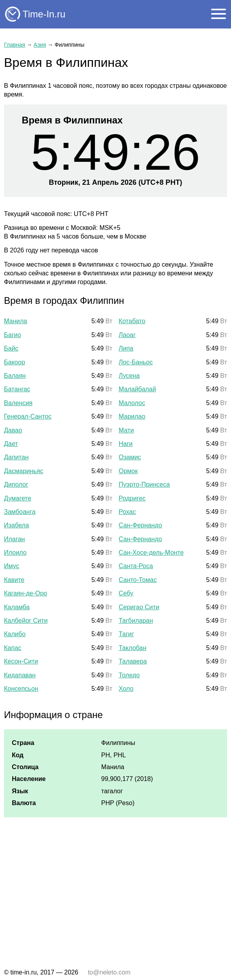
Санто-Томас (138, 580)
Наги (126, 444)
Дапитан (16, 457)
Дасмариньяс (24, 471)
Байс (11, 348)
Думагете (18, 498)
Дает (11, 444)
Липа (126, 348)
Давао (13, 430)
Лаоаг (127, 335)
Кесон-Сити (21, 661)
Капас (13, 648)
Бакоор (14, 362)
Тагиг (126, 634)
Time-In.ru (44, 14)
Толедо (129, 675)
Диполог (16, 484)
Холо (126, 689)
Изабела (16, 525)
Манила (15, 321)
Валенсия (18, 403)
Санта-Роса (136, 566)
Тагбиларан (136, 621)
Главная (14, 45)
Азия (40, 45)
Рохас (127, 512)
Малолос (132, 403)
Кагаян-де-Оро (26, 593)
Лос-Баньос (136, 362)
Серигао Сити (139, 607)
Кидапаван (20, 675)
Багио (12, 335)
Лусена (129, 376)
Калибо (15, 634)
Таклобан (133, 648)
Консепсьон (21, 689)
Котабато (132, 321)
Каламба (17, 607)
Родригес (132, 498)
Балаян (15, 376)
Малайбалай (137, 389)
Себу (126, 593)
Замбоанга (20, 512)
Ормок (128, 471)
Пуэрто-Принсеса (144, 484)
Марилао (132, 416)
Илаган (14, 539)
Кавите (14, 580)
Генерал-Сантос (28, 416)
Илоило (15, 553)
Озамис (130, 457)
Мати (126, 430)
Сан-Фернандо (140, 525)
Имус (12, 566)
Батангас (17, 389)
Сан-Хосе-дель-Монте (151, 553)
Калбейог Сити (26, 621)
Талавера (133, 661)
